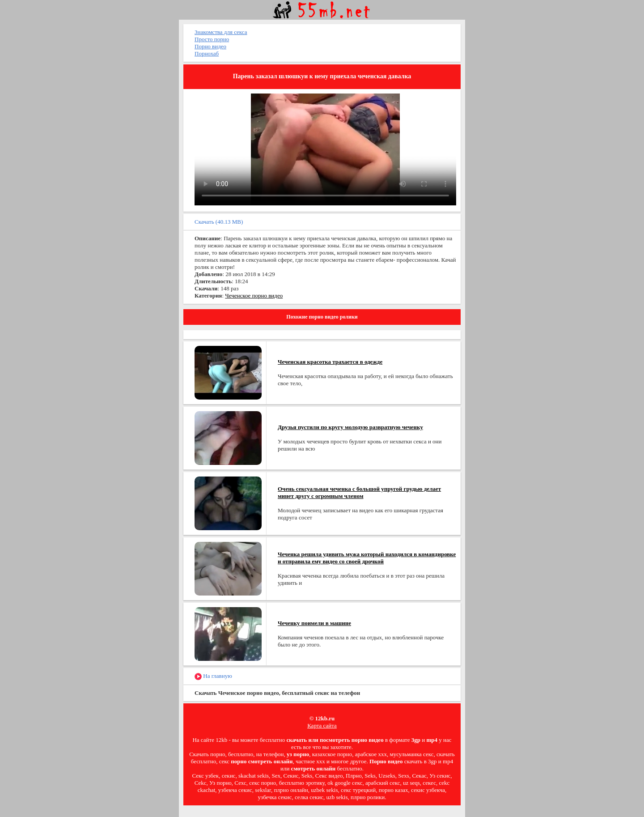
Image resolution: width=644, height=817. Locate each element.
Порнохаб (207, 53)
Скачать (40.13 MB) (219, 222)
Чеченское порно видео (254, 296)
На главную (213, 676)
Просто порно (212, 39)
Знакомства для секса (221, 32)
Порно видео (210, 46)
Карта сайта (322, 726)
